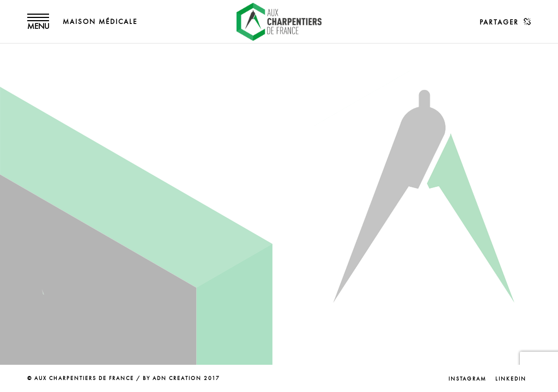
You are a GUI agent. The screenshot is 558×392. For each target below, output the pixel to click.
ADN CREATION (177, 378)
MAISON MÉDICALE (100, 22)
